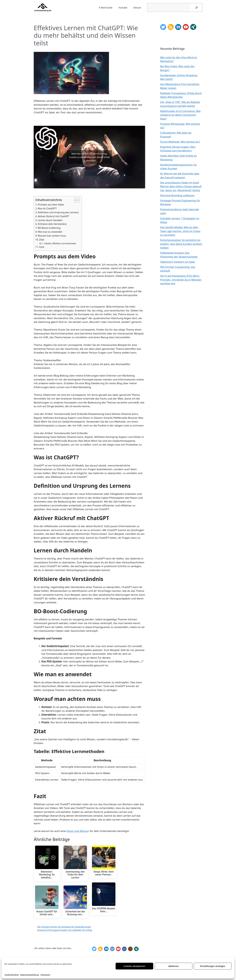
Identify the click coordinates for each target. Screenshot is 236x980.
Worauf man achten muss (52, 236)
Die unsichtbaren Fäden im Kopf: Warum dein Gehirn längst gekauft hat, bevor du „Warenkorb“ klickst (181, 186)
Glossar (137, 8)
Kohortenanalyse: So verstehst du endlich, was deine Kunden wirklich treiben (181, 244)
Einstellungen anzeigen (213, 966)
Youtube (123, 8)
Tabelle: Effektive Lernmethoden (60, 243)
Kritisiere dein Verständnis (52, 224)
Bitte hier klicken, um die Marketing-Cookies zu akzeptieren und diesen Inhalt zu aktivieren (89, 157)
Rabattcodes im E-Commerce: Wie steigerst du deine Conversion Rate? (180, 115)
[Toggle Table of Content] (75, 200)
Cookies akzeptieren (134, 966)
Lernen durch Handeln (50, 220)
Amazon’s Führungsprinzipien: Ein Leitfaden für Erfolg (65, 930)
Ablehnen (174, 966)
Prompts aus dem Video (51, 205)
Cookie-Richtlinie (12, 975)
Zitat (42, 240)
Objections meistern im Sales (178, 262)
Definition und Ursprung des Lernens (58, 212)
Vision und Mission (78, 831)
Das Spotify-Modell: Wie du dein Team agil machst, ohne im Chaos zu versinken (180, 231)
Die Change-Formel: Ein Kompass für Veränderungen (64, 927)
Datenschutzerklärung (30, 975)
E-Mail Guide (106, 8)
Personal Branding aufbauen (177, 195)
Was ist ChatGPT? (47, 208)
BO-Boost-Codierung (49, 228)
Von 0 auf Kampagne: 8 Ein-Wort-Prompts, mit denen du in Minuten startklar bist (181, 280)
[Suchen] (197, 8)
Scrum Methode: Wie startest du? (180, 142)
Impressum (45, 975)
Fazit (42, 247)
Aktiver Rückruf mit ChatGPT (54, 216)
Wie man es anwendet (50, 232)
